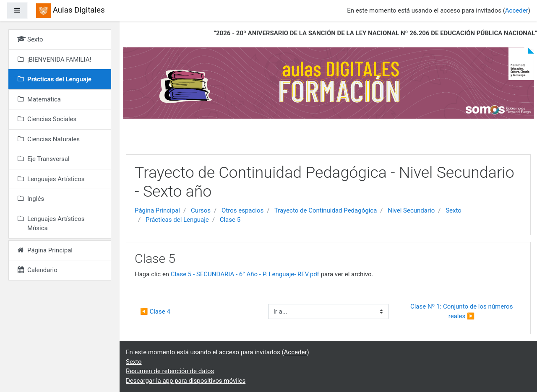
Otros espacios (242, 210)
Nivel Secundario (411, 210)
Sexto (454, 210)
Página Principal (157, 210)
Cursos (201, 210)
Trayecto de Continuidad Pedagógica (326, 210)
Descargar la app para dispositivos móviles (186, 381)
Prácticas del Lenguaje (177, 220)
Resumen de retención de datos (170, 371)
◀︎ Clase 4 (155, 312)
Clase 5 (230, 220)
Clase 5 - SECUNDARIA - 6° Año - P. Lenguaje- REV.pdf (245, 274)
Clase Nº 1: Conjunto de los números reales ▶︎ (462, 311)
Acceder (517, 10)
